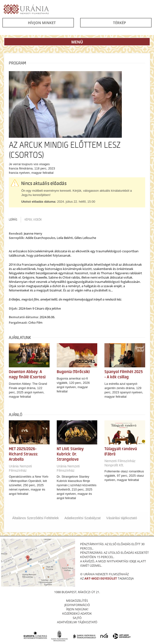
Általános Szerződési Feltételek (35, 518)
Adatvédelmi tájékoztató (77, 622)
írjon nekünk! (77, 609)
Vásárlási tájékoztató (122, 518)
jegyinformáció (77, 605)
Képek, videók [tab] (33, 220)
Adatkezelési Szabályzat (82, 518)
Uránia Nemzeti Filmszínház (20, 468)
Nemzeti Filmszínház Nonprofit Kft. (120, 463)
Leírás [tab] (13, 220)
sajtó (77, 618)
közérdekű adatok (77, 613)
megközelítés (77, 601)
